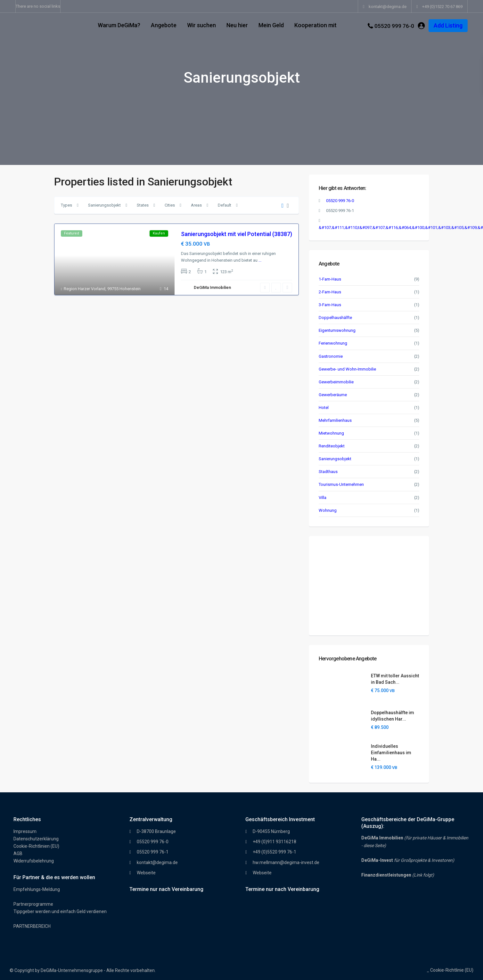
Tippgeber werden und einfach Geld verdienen (60, 911)
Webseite (146, 873)
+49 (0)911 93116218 (274, 842)
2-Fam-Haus (330, 292)
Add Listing (448, 25)
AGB (18, 853)
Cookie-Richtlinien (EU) (36, 846)
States (143, 205)
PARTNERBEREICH (32, 926)
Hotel (324, 408)
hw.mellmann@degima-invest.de (286, 862)
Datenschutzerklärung (36, 839)
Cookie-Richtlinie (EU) (452, 970)
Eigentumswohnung (337, 330)
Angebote (164, 25)
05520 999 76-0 (394, 26)
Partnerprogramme (33, 904)
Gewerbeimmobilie (336, 382)
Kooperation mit (315, 25)
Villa (323, 498)
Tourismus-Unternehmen (341, 484)
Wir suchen (201, 25)
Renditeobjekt (332, 446)
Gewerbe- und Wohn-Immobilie (347, 369)
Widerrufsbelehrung (34, 861)
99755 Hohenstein (124, 289)
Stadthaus (328, 472)
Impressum (25, 831)
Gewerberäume (333, 395)
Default (225, 205)
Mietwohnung (331, 433)
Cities (170, 205)
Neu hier (237, 25)
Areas (196, 205)
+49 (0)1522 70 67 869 (442, 7)
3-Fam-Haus (330, 305)
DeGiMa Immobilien (212, 287)
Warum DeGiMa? (119, 25)
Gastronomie (331, 356)
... (260, 260)
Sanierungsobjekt (104, 205)
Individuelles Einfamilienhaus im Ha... (391, 753)
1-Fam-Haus (330, 279)
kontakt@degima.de (157, 862)
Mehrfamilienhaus (335, 420)
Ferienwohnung (333, 343)
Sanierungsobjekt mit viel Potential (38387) (237, 234)
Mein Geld (271, 25)
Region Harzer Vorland (85, 289)
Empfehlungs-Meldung (37, 889)
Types (66, 205)
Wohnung (328, 510)
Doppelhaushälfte (335, 318)
